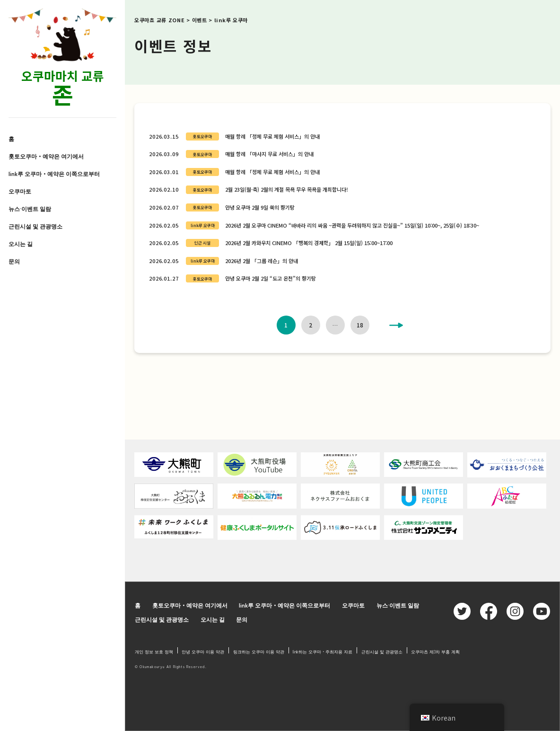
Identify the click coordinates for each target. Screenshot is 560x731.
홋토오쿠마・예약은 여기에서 (46, 156)
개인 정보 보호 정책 (154, 652)
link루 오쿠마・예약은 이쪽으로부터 (54, 174)
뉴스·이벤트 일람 (30, 209)
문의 (14, 261)
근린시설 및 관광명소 (35, 226)
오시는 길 (21, 244)
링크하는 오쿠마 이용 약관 (259, 652)
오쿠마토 (20, 191)
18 (360, 325)
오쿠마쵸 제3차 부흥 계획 (435, 652)
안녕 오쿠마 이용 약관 (203, 652)
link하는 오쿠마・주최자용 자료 (323, 652)
